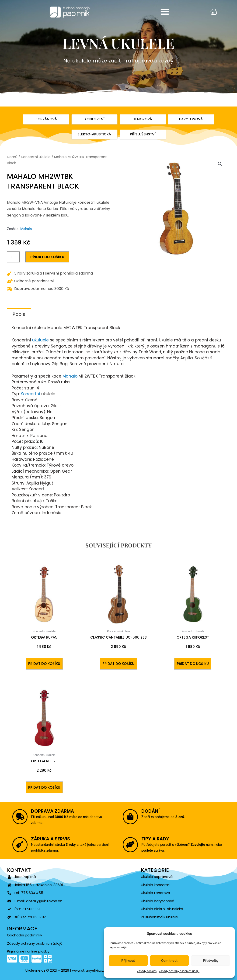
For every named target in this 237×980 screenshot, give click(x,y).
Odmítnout (169, 961)
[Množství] (13, 257)
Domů (12, 157)
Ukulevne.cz (35, 971)
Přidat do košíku (47, 257)
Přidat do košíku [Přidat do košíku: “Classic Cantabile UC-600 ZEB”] (118, 664)
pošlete (157, 848)
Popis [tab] (19, 314)
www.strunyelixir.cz (88, 971)
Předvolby (211, 961)
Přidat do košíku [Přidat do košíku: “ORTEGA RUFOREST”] (193, 664)
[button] (165, 12)
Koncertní (30, 394)
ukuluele (40, 340)
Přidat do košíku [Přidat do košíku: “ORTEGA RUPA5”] (44, 664)
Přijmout (128, 961)
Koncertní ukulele (36, 157)
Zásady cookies (147, 971)
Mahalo (26, 229)
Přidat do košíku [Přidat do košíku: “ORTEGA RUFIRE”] (44, 788)
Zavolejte (188, 845)
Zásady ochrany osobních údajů (179, 971)
